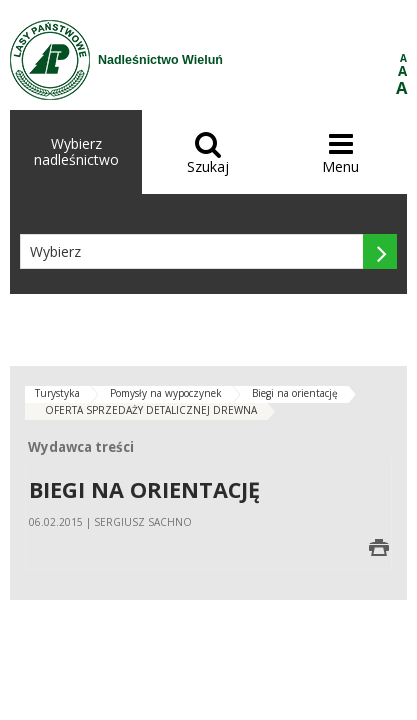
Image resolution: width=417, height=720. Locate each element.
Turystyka (57, 393)
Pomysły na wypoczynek (166, 393)
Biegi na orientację (295, 393)
